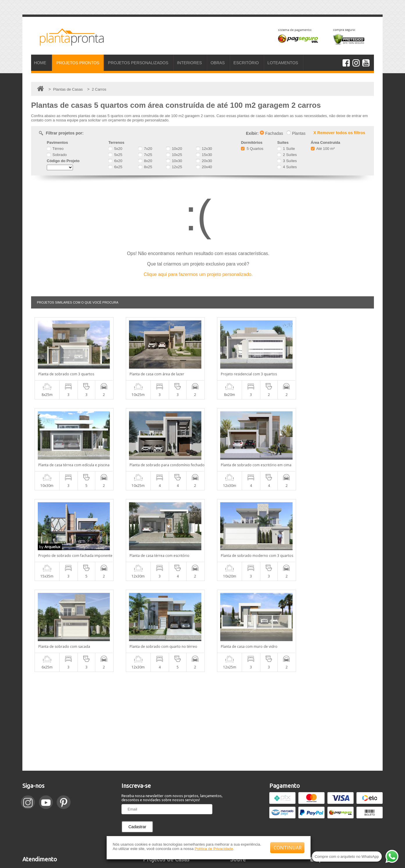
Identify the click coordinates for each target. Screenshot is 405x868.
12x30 (204, 149)
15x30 (204, 155)
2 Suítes (287, 155)
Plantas (296, 133)
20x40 (204, 167)
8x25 (145, 167)
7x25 (145, 155)
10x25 (174, 155)
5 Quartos (252, 149)
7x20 (145, 149)
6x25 (115, 167)
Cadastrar (137, 736)
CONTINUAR (288, 848)
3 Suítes (287, 161)
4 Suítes (287, 167)
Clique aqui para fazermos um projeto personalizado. (198, 274)
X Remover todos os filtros (339, 133)
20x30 (204, 161)
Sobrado (57, 155)
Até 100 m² (323, 149)
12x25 (174, 167)
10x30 (174, 161)
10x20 (174, 149)
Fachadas (271, 133)
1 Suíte (286, 149)
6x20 (115, 161)
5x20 (115, 149)
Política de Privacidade (214, 849)
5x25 (115, 155)
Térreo (55, 149)
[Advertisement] (202, 630)
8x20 (145, 161)
